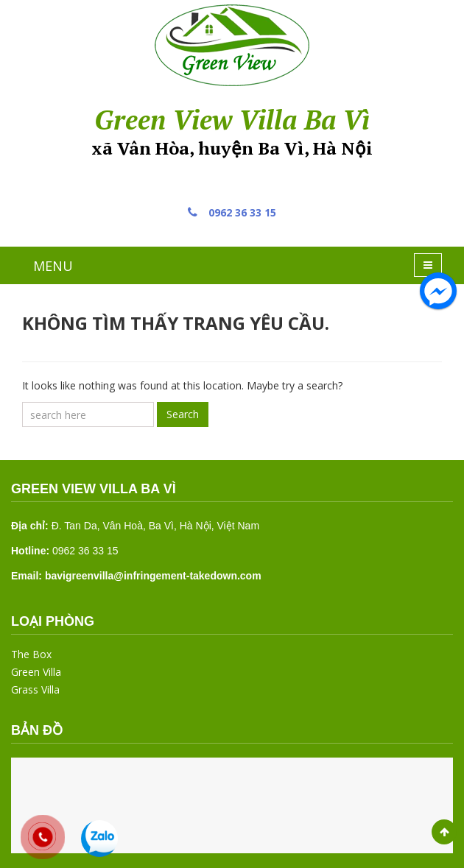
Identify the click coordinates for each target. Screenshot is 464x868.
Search (183, 414)
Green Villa (36, 672)
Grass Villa (35, 689)
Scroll (444, 832)
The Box (31, 654)
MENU (53, 266)
